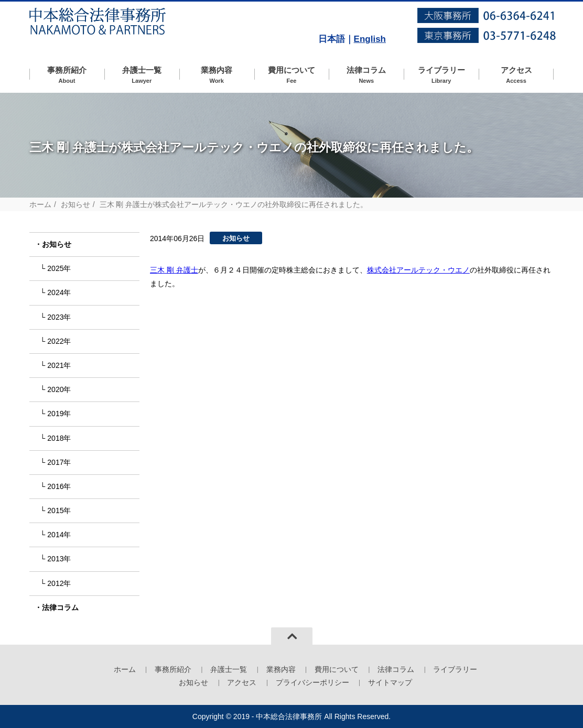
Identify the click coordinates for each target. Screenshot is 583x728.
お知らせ (75, 204)
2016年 (59, 486)
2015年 (59, 510)
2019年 (59, 414)
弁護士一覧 (142, 75)
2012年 (59, 583)
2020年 (59, 389)
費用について (292, 75)
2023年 (59, 317)
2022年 (59, 341)
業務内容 (217, 75)
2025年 (59, 268)
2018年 (59, 438)
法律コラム (366, 75)
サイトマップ (390, 682)
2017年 (59, 462)
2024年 (59, 292)
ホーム (40, 204)
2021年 (59, 365)
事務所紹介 (67, 75)
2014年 (59, 535)
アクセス (516, 75)
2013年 (59, 559)
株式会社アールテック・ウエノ (418, 270)
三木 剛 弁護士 (174, 270)
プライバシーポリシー (312, 682)
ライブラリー (441, 75)
